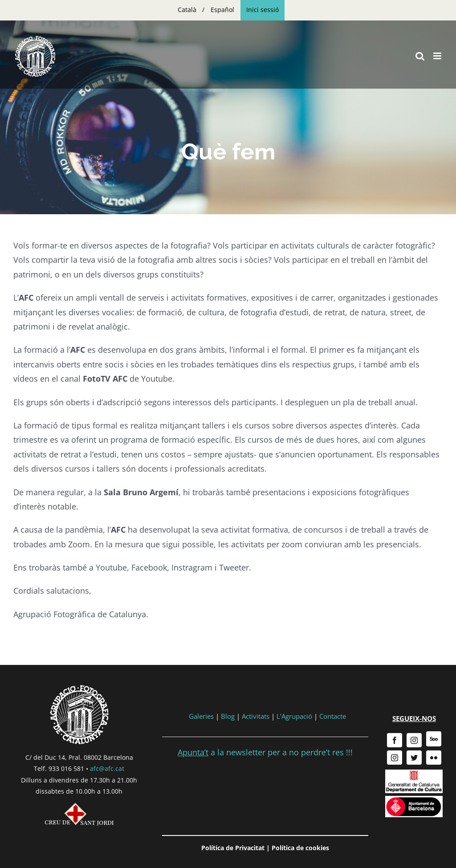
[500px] (434, 739)
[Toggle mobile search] (420, 56)
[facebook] (395, 740)
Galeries (201, 716)
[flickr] (434, 758)
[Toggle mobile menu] (438, 56)
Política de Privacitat (233, 848)
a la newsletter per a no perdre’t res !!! (265, 752)
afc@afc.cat (107, 768)
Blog (228, 716)
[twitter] (414, 758)
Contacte (333, 716)
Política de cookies (300, 848)
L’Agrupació (294, 716)
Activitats (256, 716)
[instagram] (414, 740)
